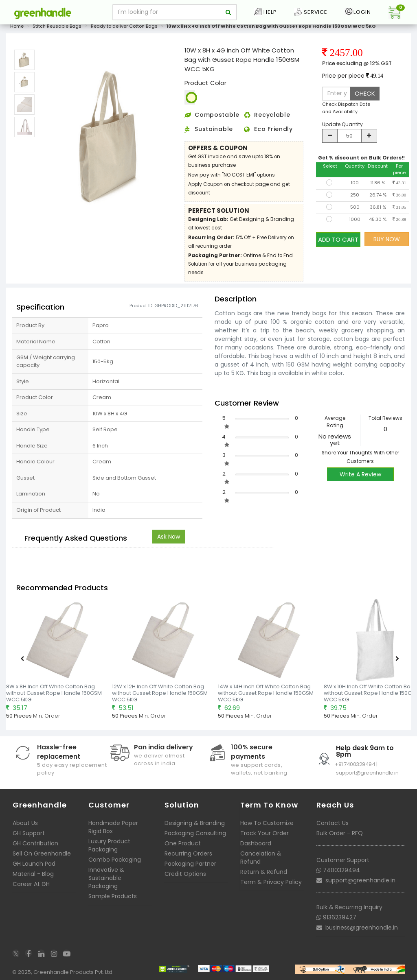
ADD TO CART (338, 239)
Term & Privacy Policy (271, 882)
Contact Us (333, 823)
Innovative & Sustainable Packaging (106, 878)
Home (17, 26)
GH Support (29, 833)
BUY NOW (387, 239)
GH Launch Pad (34, 864)
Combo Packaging (115, 860)
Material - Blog (33, 874)
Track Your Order (264, 833)
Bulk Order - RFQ (340, 833)
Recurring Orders (188, 853)
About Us (25, 823)
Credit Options (185, 874)
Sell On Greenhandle (42, 853)
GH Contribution (35, 843)
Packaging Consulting (195, 833)
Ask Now (169, 537)
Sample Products (113, 896)
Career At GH (31, 884)
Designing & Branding (195, 823)
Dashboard (256, 843)
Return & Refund (264, 872)
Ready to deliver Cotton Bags (124, 26)
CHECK (365, 93)
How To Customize (267, 823)
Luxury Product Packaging (109, 845)
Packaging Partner (190, 864)
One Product (183, 843)
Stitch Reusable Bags (57, 26)
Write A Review (360, 474)
